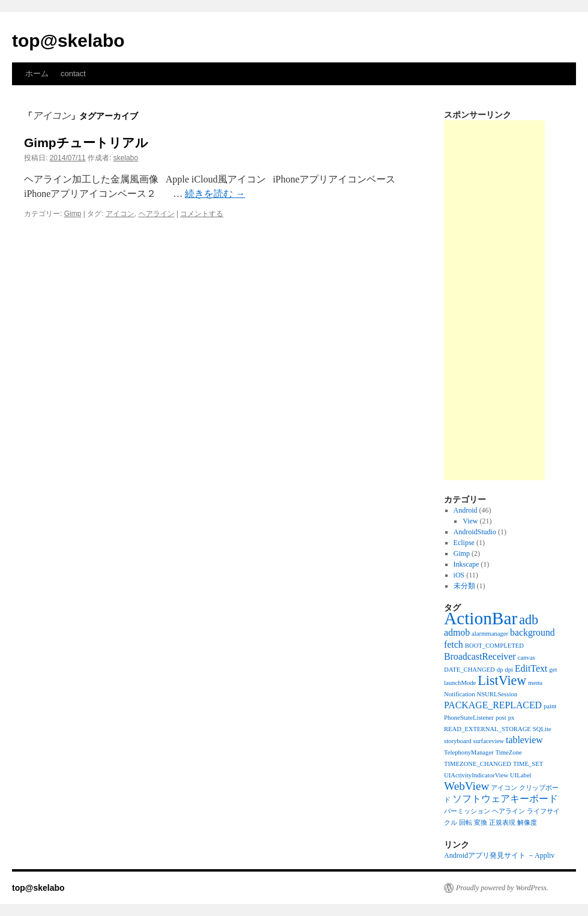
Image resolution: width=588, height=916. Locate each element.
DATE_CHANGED (469, 670)
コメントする (202, 214)
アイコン (120, 214)
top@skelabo (68, 41)
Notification (460, 694)
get (553, 670)
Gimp (73, 214)
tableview (524, 740)
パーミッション (467, 811)
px (511, 718)
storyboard (458, 741)
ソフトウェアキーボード (505, 799)
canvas (526, 658)
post (501, 718)
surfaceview (489, 741)
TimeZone (509, 752)
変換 (481, 823)
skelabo (126, 158)
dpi (509, 670)
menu (535, 683)
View (470, 521)
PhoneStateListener (469, 718)
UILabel (521, 775)
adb (529, 620)
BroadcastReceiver (480, 656)
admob (457, 632)
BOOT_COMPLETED (494, 646)
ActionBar (481, 618)
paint (550, 706)
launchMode (460, 683)
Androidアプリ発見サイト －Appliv (499, 855)
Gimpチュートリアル (86, 143)
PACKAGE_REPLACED (493, 705)
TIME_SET (528, 764)
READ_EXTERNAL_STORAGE (487, 729)
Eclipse (464, 543)
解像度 (527, 823)
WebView (466, 786)
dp (500, 670)
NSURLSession (497, 694)
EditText (531, 668)
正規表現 (502, 823)
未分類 (464, 586)
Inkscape (466, 564)
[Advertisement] (494, 300)
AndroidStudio (475, 532)
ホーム (37, 74)
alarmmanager (490, 634)
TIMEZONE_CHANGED (478, 764)
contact (73, 74)
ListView (502, 680)
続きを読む (215, 194)
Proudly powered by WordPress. (502, 888)
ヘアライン (157, 214)
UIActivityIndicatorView (476, 775)
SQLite (542, 729)
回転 (466, 823)
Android (466, 510)
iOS (459, 575)
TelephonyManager (469, 752)
